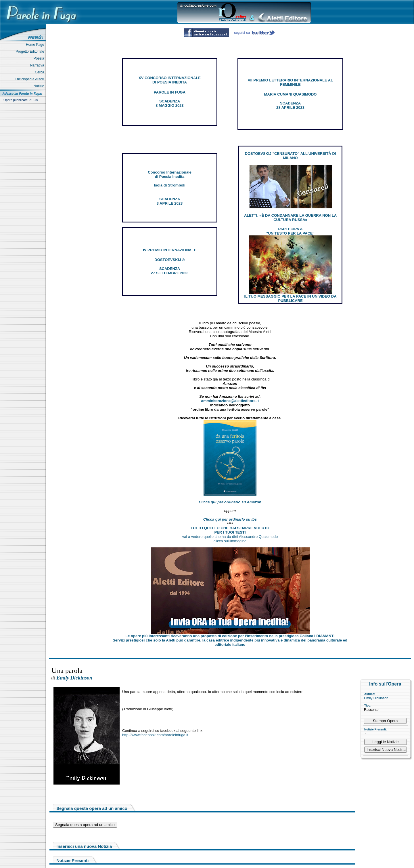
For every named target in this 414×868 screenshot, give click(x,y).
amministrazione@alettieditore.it (230, 401)
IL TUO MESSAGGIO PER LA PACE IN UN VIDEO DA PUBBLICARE (290, 298)
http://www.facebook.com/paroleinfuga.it (155, 735)
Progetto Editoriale (31, 52)
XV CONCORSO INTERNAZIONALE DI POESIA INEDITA (170, 80)
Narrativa (38, 65)
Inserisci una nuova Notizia (84, 846)
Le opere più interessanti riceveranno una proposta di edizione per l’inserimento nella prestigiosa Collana (230, 636)
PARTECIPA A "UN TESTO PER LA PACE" (290, 231)
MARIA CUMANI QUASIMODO (291, 94)
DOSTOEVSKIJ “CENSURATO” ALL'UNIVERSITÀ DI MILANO (291, 156)
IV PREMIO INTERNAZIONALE (170, 250)
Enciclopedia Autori (30, 79)
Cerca (40, 72)
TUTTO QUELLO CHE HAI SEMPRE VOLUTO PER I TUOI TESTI (230, 530)
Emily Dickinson (376, 698)
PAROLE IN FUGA (170, 92)
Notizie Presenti (73, 860)
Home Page (36, 45)
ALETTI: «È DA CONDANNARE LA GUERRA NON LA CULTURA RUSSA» (290, 218)
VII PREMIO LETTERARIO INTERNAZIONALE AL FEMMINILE (290, 82)
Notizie (40, 86)
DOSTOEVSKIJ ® (169, 260)
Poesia (40, 58)
